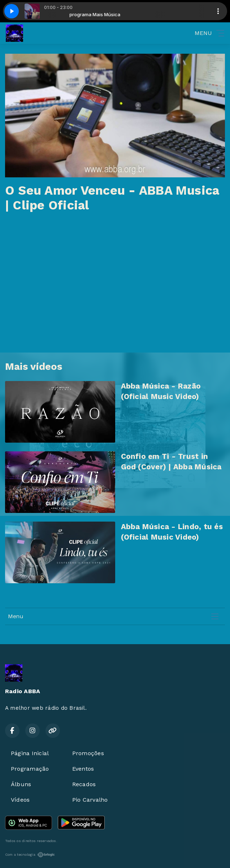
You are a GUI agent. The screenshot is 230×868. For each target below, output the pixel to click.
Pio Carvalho (90, 800)
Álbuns (21, 784)
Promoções (88, 753)
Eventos (83, 769)
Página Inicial (30, 753)
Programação (30, 769)
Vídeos (20, 800)
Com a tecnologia (30, 855)
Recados (84, 784)
